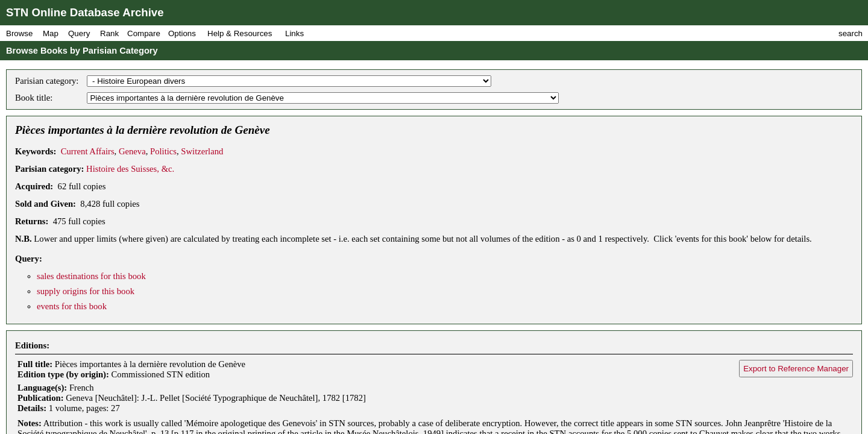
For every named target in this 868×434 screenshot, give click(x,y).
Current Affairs (88, 151)
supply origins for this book (86, 291)
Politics (163, 151)
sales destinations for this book (91, 276)
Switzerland (202, 151)
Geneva (132, 151)
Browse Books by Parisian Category (82, 51)
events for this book (72, 306)
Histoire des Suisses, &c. (130, 169)
